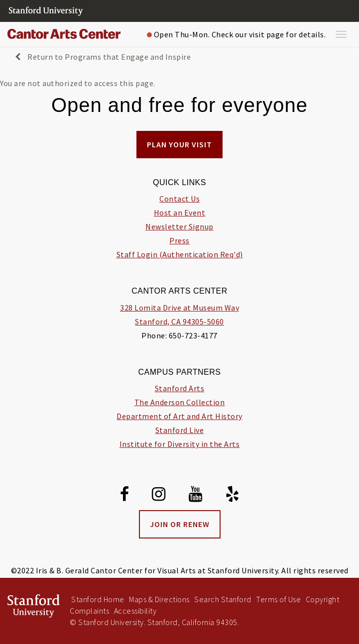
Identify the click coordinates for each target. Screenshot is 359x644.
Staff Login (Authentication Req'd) (180, 254)
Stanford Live (180, 430)
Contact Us (179, 199)
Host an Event (180, 213)
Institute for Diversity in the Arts (180, 444)
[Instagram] (159, 496)
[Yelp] (233, 496)
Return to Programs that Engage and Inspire (103, 57)
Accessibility (135, 611)
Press (179, 240)
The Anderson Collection (180, 402)
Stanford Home (98, 599)
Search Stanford (223, 599)
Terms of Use (278, 599)
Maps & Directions (159, 599)
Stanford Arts (180, 388)
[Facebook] (125, 496)
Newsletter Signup (179, 226)
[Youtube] (196, 496)
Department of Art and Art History (179, 416)
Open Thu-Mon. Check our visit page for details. (236, 34)
